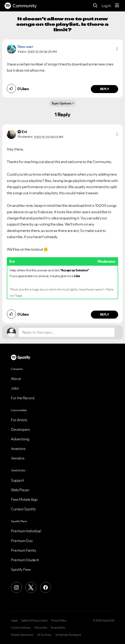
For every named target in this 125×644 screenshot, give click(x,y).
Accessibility (58, 628)
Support (18, 480)
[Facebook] (46, 587)
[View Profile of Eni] (24, 132)
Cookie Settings (21, 628)
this (48, 218)
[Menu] (117, 6)
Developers (20, 429)
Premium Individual (26, 531)
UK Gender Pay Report (68, 635)
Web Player (20, 490)
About (16, 379)
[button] (117, 49)
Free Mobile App (24, 499)
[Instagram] (16, 587)
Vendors (18, 458)
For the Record (23, 398)
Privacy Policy (59, 621)
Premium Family (24, 550)
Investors (18, 449)
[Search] (95, 6)
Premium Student (25, 560)
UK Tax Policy (44, 635)
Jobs (15, 388)
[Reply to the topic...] (67, 332)
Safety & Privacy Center (34, 621)
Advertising (20, 439)
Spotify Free (21, 569)
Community (21, 6)
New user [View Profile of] (25, 47)
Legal (14, 621)
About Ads (41, 628)
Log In (106, 6)
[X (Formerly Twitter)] (31, 587)
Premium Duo (22, 541)
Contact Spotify (23, 509)
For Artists (19, 420)
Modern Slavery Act (22, 635)
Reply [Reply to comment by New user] (105, 89)
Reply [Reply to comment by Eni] (105, 314)
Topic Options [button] (61, 103)
